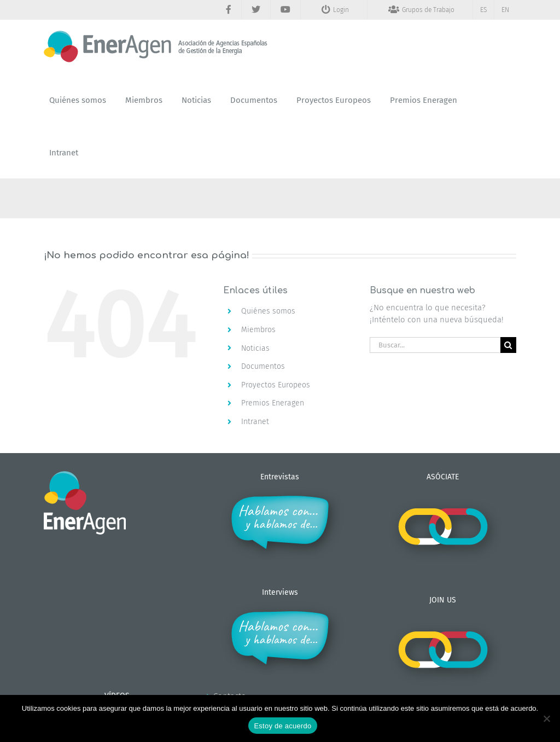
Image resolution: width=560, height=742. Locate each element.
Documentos (263, 366)
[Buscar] (508, 345)
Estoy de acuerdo (282, 726)
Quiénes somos (268, 311)
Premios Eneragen (273, 403)
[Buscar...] (435, 345)
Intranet (255, 422)
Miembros (258, 330)
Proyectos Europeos (276, 385)
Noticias (255, 348)
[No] (546, 718)
